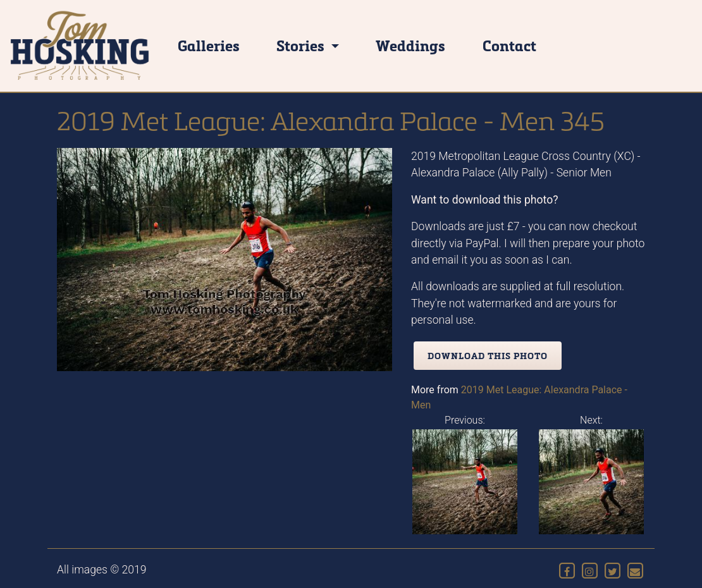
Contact (509, 45)
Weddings (410, 45)
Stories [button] (302, 45)
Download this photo (488, 356)
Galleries (209, 45)
